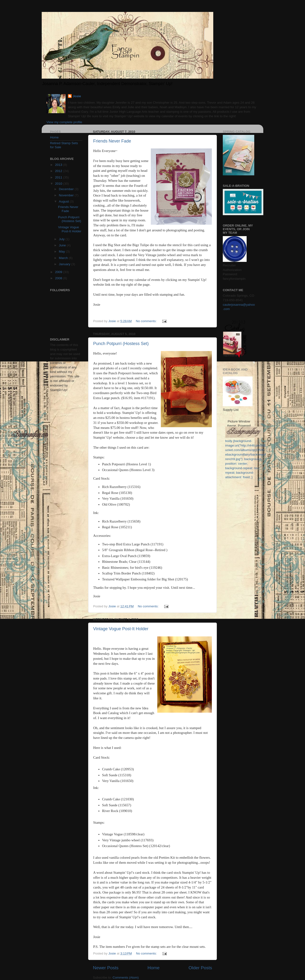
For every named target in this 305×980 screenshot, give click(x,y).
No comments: (147, 321)
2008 (59, 278)
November (67, 195)
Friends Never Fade (112, 141)
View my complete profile (64, 122)
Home (153, 968)
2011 (59, 177)
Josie (77, 96)
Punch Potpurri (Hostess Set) (121, 344)
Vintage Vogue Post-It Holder (121, 629)
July (62, 239)
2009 (59, 272)
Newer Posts (106, 968)
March (64, 258)
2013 (59, 165)
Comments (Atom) (126, 977)
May (62, 251)
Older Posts (200, 968)
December (67, 189)
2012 (59, 171)
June (63, 245)
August (64, 201)
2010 (59, 184)
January (65, 264)
